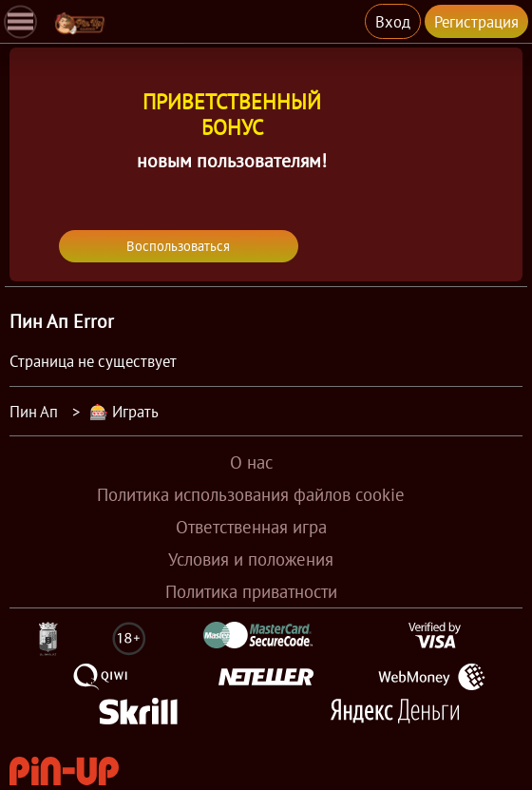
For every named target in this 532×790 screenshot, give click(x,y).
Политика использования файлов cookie (251, 494)
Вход (393, 21)
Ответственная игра (251, 527)
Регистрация (476, 21)
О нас (251, 462)
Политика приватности (251, 591)
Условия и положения (251, 559)
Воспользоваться (178, 246)
